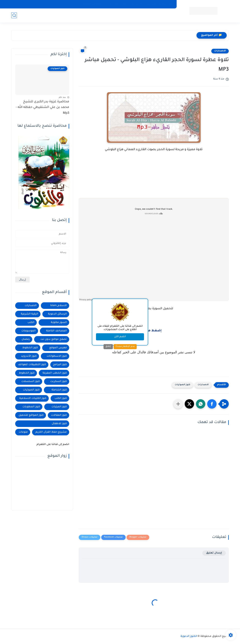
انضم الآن (120, 337)
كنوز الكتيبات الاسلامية (33, 398)
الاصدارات (220, 51)
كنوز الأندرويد (29, 356)
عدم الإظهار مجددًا (125, 347)
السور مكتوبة (59, 322)
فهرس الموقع (58, 348)
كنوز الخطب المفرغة (55, 373)
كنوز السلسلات (31, 382)
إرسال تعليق (214, 553)
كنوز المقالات (59, 415)
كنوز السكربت (58, 382)
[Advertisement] (154, 183)
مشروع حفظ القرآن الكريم (51, 432)
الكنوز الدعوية (189, 637)
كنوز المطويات (31, 407)
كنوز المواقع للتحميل (31, 415)
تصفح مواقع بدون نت (54, 339)
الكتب (31, 322)
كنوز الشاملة (59, 390)
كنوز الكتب (61, 398)
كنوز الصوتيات (182, 385)
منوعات (23, 432)
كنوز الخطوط (27, 373)
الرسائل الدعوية (57, 314)
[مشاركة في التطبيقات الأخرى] (178, 404)
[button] (212, 404)
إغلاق (108, 347)
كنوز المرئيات (59, 407)
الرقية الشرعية (29, 314)
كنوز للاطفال (59, 424)
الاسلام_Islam (58, 306)
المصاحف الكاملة (132, 4)
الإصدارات (112, 4)
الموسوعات (28, 331)
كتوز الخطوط (30, 348)
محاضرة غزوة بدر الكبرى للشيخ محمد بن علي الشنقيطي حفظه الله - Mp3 (42, 108)
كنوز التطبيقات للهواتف (159, 4)
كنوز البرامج (60, 365)
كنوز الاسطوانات (57, 356)
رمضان (26, 339)
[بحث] (14, 15)
